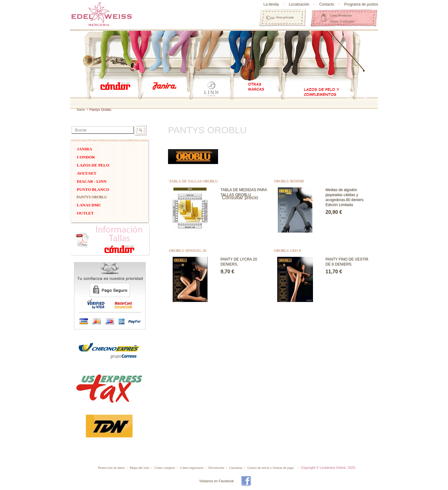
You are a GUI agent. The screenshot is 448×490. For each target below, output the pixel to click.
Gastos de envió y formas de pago (271, 468)
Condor (86, 157)
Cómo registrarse (191, 468)
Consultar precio (240, 198)
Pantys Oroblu (92, 197)
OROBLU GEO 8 (287, 251)
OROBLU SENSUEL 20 (188, 251)
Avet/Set (87, 173)
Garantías (236, 468)
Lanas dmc (89, 205)
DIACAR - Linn (92, 181)
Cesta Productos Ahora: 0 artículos (342, 18)
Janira (84, 149)
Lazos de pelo (93, 165)
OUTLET (85, 213)
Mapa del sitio (140, 468)
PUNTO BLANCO (93, 189)
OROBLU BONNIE (289, 181)
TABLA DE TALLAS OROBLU (194, 181)
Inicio (81, 110)
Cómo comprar (165, 468)
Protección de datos (111, 468)
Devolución (216, 468)
